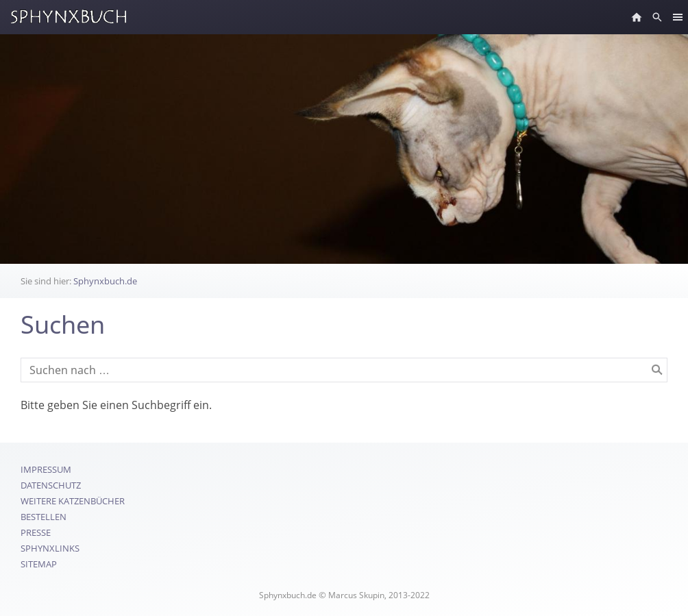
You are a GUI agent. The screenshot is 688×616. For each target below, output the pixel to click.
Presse (36, 532)
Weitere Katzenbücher (73, 501)
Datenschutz (51, 485)
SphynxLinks (50, 548)
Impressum (46, 469)
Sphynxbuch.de (105, 281)
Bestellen (44, 517)
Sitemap (39, 564)
